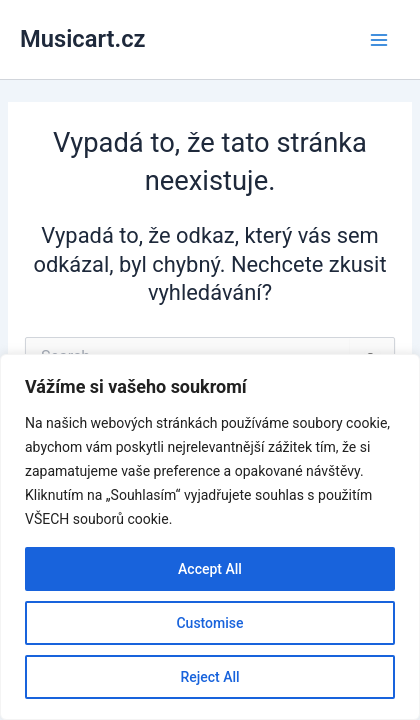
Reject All (209, 677)
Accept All (210, 569)
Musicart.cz (83, 39)
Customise (209, 623)
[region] (210, 537)
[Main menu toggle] (379, 40)
